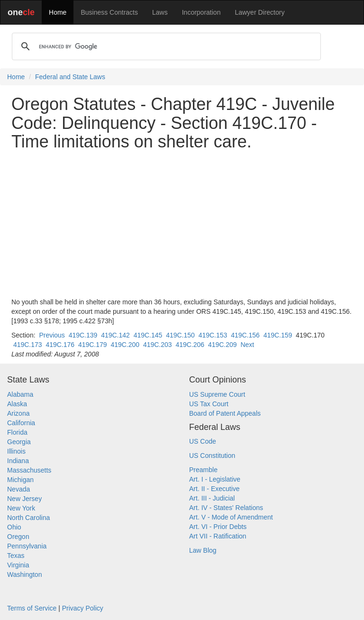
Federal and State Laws (70, 77)
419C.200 (125, 345)
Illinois (16, 451)
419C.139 (83, 335)
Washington (24, 574)
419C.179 (93, 345)
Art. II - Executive (214, 489)
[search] (165, 46)
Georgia (19, 442)
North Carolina (28, 518)
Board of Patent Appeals (225, 413)
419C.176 (60, 345)
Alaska (17, 404)
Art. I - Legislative (215, 479)
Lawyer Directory (259, 12)
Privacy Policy (83, 608)
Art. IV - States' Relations (226, 508)
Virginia (18, 565)
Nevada (18, 489)
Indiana (18, 461)
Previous (52, 335)
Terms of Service (32, 608)
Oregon (18, 537)
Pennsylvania (27, 546)
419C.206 (190, 345)
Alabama (20, 394)
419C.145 (148, 335)
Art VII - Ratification (218, 536)
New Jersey (24, 499)
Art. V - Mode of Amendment (231, 517)
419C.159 (278, 335)
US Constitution (212, 456)
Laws (160, 12)
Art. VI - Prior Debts (218, 527)
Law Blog (203, 550)
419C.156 (245, 335)
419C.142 (115, 335)
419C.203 (158, 345)
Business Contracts (109, 12)
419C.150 (180, 335)
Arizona (18, 413)
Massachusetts (29, 470)
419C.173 (28, 345)
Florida (17, 432)
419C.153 (213, 335)
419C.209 (223, 345)
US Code (203, 441)
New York (21, 508)
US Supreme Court (217, 394)
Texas (16, 556)
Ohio (14, 527)
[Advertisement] (182, 224)
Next (247, 345)
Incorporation (201, 12)
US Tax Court (209, 404)
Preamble (203, 470)
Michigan (20, 480)
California (21, 423)
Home (58, 12)
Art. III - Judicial (212, 498)
